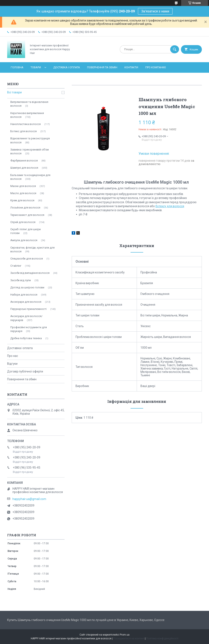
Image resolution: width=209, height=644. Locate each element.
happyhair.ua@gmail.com (29, 499)
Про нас (13, 356)
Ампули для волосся (24, 240)
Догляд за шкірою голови (27, 287)
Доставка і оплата (67, 67)
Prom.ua (125, 635)
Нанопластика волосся (26, 124)
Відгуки (12, 364)
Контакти (131, 67)
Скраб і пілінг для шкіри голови (26, 231)
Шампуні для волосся (24, 168)
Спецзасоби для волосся (27, 259)
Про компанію (156, 67)
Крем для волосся (22, 200)
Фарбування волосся (24, 161)
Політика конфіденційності (162, 639)
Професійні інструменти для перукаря (29, 329)
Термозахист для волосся (27, 215)
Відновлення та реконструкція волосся (30, 140)
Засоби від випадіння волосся (30, 273)
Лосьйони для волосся (25, 208)
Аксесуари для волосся (26, 302)
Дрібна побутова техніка (26, 338)
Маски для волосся (23, 186)
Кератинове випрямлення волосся (27, 115)
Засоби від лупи (21, 280)
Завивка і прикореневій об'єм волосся (30, 151)
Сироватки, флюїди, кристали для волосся (32, 249)
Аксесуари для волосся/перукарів (26, 318)
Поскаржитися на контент (129, 639)
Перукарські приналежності (28, 309)
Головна (17, 67)
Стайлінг (16, 266)
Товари (36, 67)
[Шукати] (175, 49)
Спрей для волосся (23, 222)
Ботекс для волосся (24, 131)
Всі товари (14, 92)
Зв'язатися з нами (155, 11)
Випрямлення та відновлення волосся (29, 104)
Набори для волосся (24, 295)
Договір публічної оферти (25, 371)
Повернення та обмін (102, 67)
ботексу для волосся (170, 206)
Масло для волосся (23, 193)
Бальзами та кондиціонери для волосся (30, 177)
